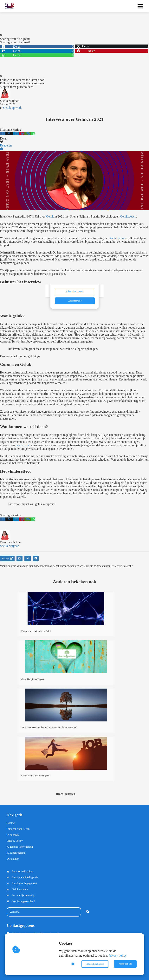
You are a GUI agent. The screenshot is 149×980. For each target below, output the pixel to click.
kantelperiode (118, 238)
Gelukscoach (128, 216)
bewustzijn (22, 445)
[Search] (88, 912)
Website (7, 559)
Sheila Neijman (10, 101)
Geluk (50, 216)
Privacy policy (117, 956)
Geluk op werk (12, 108)
